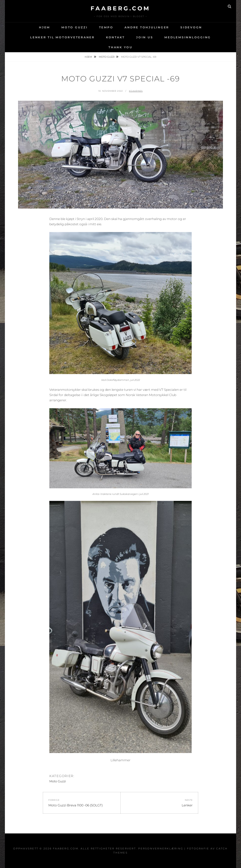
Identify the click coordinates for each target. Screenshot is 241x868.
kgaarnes (136, 91)
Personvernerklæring (161, 848)
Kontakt (115, 37)
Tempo (106, 27)
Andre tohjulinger (147, 27)
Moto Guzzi (75, 27)
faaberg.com (120, 8)
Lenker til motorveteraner (62, 37)
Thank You (120, 47)
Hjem (45, 27)
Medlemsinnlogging (188, 37)
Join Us (145, 37)
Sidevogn (191, 27)
